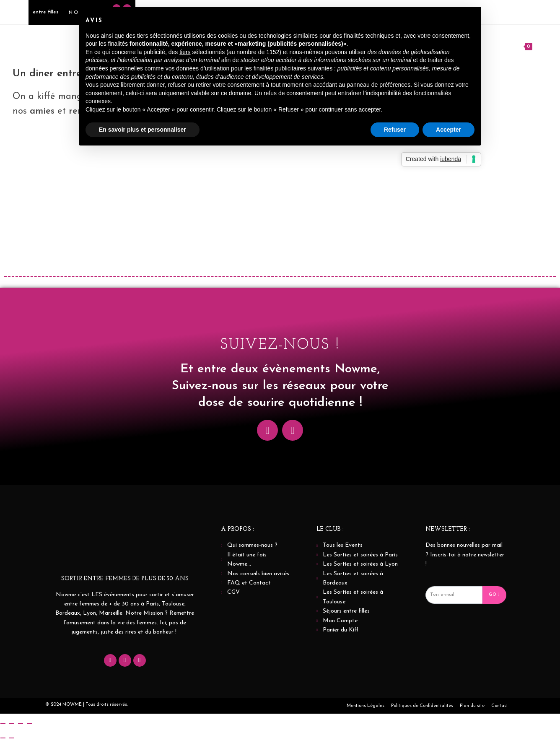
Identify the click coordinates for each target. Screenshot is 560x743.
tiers (185, 52)
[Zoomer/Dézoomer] (3, 723)
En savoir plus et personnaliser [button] (143, 130)
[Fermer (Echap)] (29, 723)
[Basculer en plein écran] (12, 723)
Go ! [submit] (494, 595)
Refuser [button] (395, 130)
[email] (454, 595)
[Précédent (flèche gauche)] (3, 738)
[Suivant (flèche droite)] (12, 738)
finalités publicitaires (280, 68)
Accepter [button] (449, 130)
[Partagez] (21, 723)
